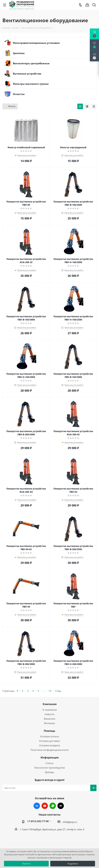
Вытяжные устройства (27, 74)
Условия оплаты (50, 736)
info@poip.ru (70, 822)
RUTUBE (61, 806)
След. (58, 691)
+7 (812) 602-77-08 (38, 821)
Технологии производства (49, 768)
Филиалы (49, 723)
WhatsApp (53, 806)
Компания (50, 704)
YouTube (45, 806)
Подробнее (73, 864)
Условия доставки (49, 741)
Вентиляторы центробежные (31, 63)
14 (50, 691)
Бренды (50, 772)
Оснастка (19, 94)
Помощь (49, 731)
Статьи (49, 763)
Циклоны (19, 53)
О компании (50, 710)
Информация (50, 758)
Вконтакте (37, 806)
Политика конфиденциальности (50, 750)
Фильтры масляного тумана (31, 84)
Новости (49, 714)
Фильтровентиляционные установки (36, 43)
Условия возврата (50, 745)
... (44, 691)
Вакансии (50, 719)
